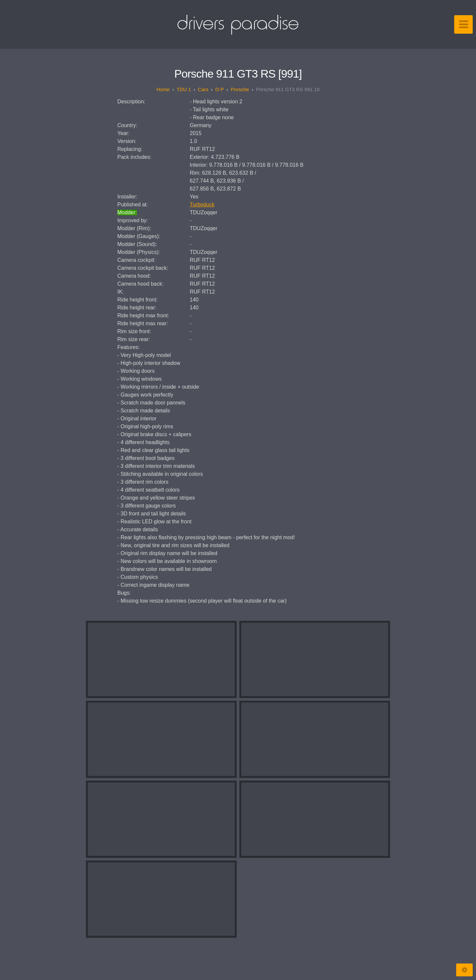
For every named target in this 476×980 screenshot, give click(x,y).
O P (219, 89)
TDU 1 (184, 89)
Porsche (240, 89)
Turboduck (202, 205)
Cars (203, 89)
